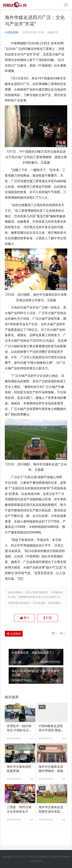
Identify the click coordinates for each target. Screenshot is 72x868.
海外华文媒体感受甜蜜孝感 (19, 769)
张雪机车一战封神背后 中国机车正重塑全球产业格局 (19, 728)
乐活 (42, 788)
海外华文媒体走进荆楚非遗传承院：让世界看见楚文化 (51, 810)
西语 (10, 707)
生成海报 (14, 634)
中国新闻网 (12, 32)
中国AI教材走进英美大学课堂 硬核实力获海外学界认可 (51, 728)
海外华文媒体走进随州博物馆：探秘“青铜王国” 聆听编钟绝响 (51, 769)
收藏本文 (53, 32)
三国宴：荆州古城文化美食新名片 (19, 809)
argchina (37, 861)
